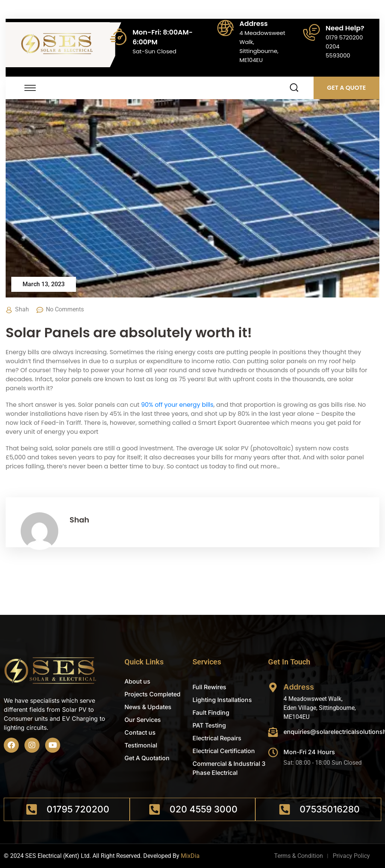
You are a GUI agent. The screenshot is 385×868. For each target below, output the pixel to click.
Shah (22, 309)
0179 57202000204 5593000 (344, 46)
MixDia (190, 856)
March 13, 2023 (44, 284)
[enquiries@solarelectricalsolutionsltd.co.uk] (273, 732)
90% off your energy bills (177, 405)
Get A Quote (346, 88)
